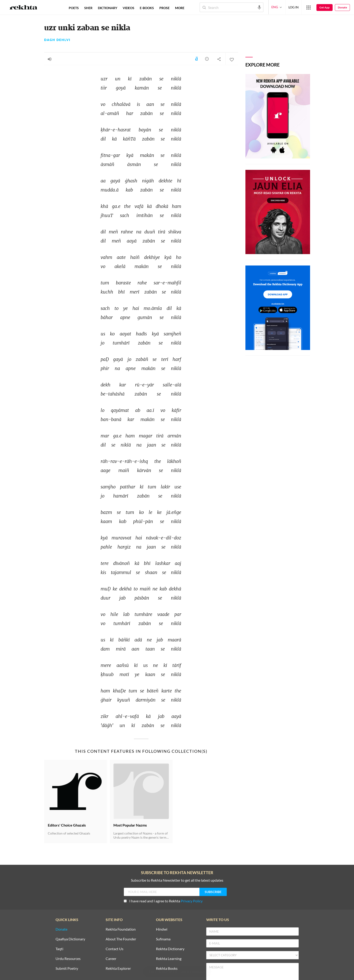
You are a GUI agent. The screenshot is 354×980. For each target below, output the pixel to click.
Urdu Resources (68, 959)
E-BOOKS (147, 8)
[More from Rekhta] (308, 7)
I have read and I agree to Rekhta (163, 901)
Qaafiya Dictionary (70, 939)
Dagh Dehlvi (57, 40)
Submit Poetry (67, 969)
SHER (88, 8)
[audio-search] (259, 7)
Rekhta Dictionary (170, 949)
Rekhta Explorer (118, 969)
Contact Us (115, 949)
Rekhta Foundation (121, 929)
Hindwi (162, 929)
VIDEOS (129, 8)
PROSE (164, 8)
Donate (342, 7)
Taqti (59, 949)
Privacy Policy (192, 901)
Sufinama (163, 939)
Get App (325, 7)
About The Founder (121, 939)
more (180, 8)
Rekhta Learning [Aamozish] (169, 959)
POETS (74, 8)
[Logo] (23, 8)
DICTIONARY (108, 8)
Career (111, 959)
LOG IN (294, 7)
